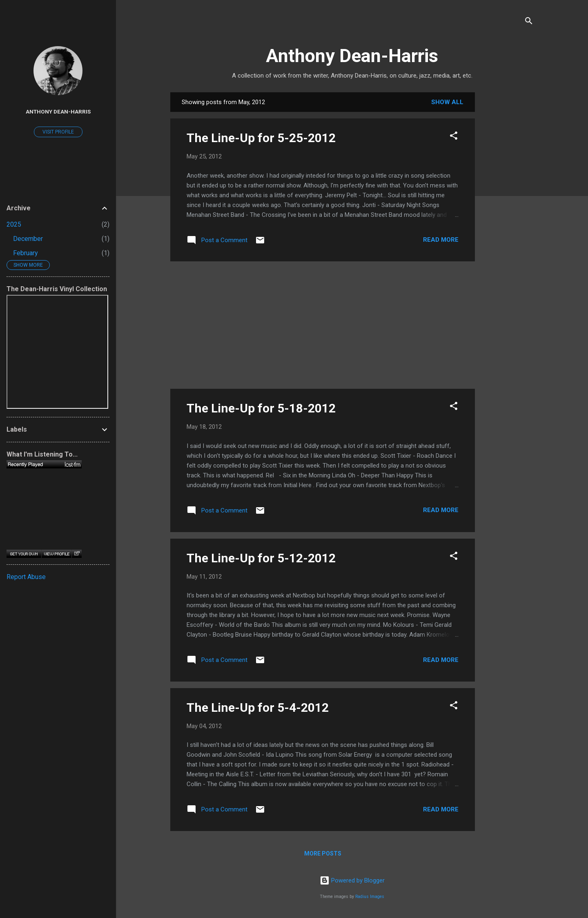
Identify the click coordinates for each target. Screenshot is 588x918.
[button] (454, 137)
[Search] (529, 22)
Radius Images (370, 897)
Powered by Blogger (352, 880)
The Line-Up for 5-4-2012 (258, 707)
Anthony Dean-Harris (352, 56)
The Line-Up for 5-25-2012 (261, 138)
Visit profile (58, 132)
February (26, 253)
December (28, 239)
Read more (441, 240)
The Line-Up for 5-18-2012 (261, 408)
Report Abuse (26, 577)
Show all (447, 102)
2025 (14, 224)
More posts (323, 853)
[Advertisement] (508, 215)
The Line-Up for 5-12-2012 (261, 558)
